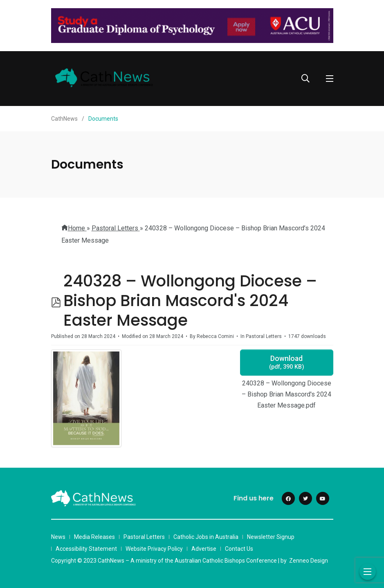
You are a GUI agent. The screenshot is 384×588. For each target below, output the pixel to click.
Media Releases (94, 537)
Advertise (204, 549)
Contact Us (239, 549)
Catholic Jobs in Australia (206, 537)
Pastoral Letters (144, 537)
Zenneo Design (309, 561)
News (58, 537)
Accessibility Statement (86, 549)
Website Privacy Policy (154, 549)
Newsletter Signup (271, 537)
